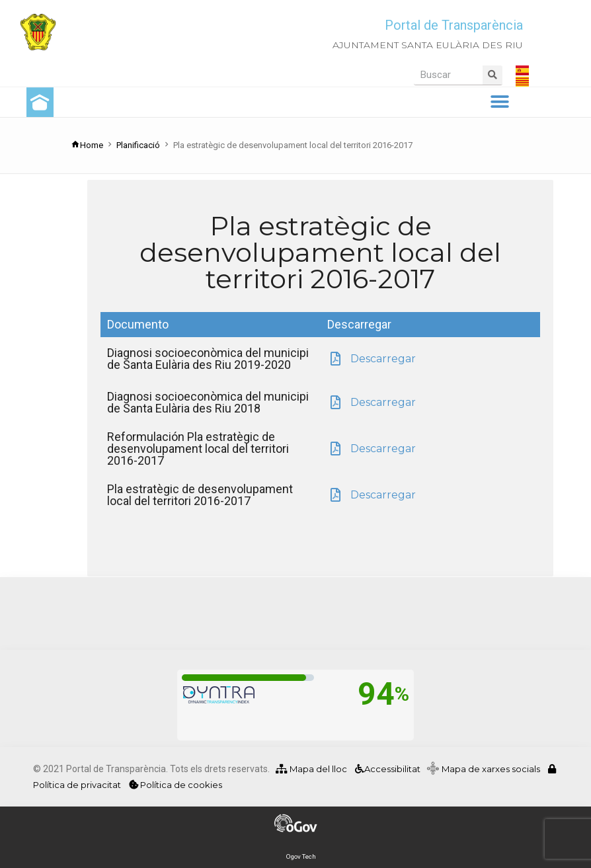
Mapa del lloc (311, 769)
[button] (499, 102)
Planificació (138, 145)
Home (87, 145)
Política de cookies (176, 785)
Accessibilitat (387, 769)
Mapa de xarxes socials (494, 769)
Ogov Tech (301, 856)
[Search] (492, 75)
